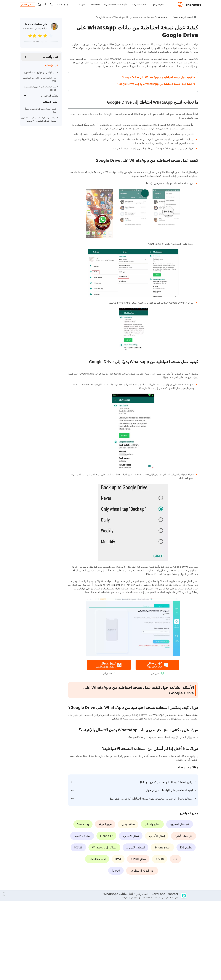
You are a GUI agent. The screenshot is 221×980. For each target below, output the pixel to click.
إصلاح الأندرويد (157, 836)
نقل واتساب (50, 57)
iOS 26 (78, 847)
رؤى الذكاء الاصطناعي (142, 871)
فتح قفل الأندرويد (179, 824)
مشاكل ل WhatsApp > (166, 17)
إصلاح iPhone (163, 847)
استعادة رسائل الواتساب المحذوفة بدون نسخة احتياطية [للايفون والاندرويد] (39, 119)
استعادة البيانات (97, 859)
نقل (175, 859)
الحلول (83, 4)
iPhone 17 (106, 836)
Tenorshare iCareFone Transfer (117, 585)
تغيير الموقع (105, 824)
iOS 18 (160, 859)
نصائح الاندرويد (131, 836)
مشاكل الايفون (82, 836)
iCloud (116, 871)
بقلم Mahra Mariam (36, 24)
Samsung (83, 824)
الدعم (63, 5)
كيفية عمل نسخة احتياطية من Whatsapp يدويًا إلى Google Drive (155, 84)
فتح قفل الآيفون (183, 836)
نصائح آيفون (128, 824)
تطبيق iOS (186, 847)
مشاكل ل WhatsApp (104, 847)
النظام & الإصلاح (159, 4)
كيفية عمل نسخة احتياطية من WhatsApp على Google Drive (157, 77)
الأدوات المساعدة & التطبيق (117, 4)
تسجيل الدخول (28, 4)
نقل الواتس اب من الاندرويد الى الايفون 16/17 (39, 79)
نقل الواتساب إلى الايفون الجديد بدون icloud (40, 88)
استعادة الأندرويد (136, 847)
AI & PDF (96, 4)
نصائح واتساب (152, 824)
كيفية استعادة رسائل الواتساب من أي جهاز (40, 110)
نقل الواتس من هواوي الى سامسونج (40, 72)
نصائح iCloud (138, 859)
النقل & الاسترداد (140, 4)
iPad (118, 859)
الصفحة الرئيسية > (185, 17)
